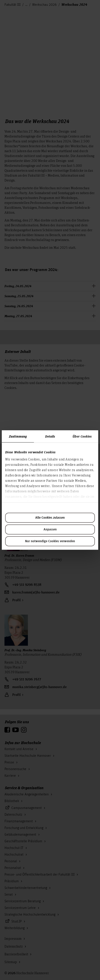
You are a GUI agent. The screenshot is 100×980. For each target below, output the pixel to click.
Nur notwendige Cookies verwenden (50, 541)
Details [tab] (50, 436)
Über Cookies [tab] (82, 436)
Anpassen (50, 530)
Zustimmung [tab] (18, 436)
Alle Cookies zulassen (50, 518)
